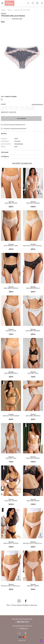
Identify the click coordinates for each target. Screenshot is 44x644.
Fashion (3, 14)
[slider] (6, 19)
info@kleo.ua (23, 628)
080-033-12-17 (23, 622)
